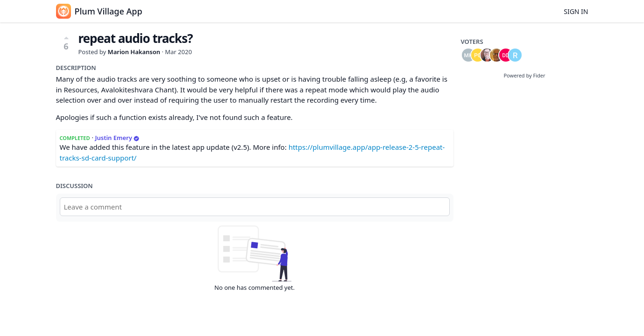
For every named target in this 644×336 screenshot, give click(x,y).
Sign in (576, 11)
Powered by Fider (524, 75)
